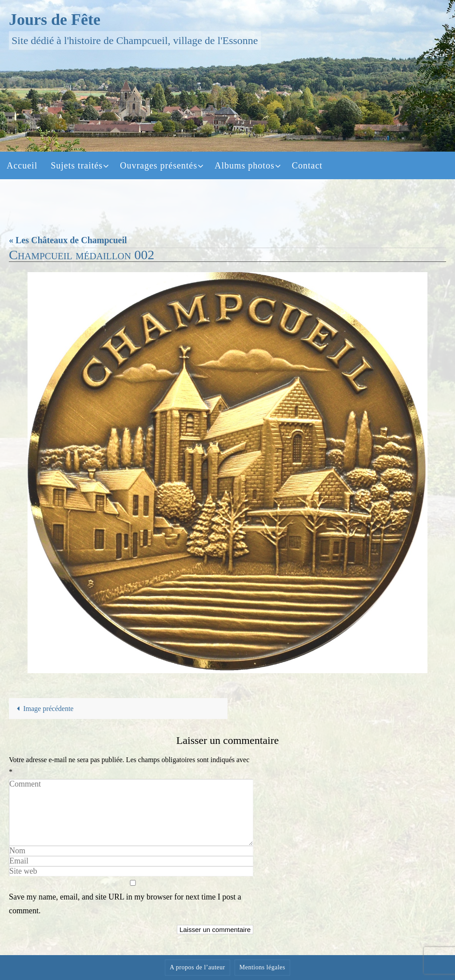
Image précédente (44, 709)
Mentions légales (262, 967)
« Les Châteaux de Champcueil (68, 240)
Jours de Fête (55, 20)
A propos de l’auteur (198, 967)
